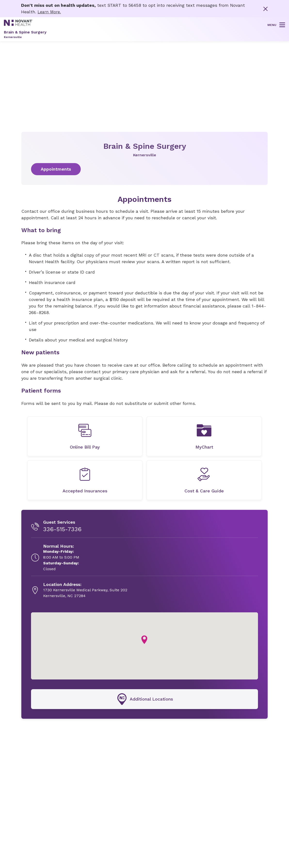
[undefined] (85, 436)
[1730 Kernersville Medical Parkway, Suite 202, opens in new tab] (85, 590)
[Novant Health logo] (18, 24)
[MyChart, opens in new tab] (204, 436)
